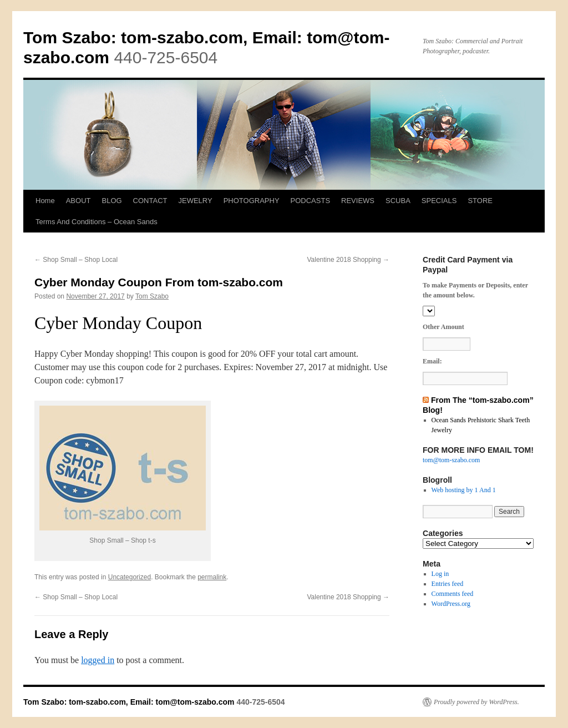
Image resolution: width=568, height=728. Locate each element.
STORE (480, 201)
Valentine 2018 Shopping (348, 260)
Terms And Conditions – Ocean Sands (97, 222)
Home (45, 201)
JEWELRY (195, 201)
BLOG (111, 201)
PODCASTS (311, 201)
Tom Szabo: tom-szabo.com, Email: (165, 37)
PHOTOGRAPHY (252, 201)
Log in (440, 574)
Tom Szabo (152, 296)
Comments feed (453, 594)
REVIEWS (358, 201)
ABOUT (78, 201)
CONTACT (150, 201)
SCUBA (398, 201)
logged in (98, 660)
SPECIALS (439, 201)
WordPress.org (451, 604)
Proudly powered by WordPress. (476, 702)
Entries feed (448, 584)
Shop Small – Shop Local (76, 260)
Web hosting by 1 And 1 (464, 490)
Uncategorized (130, 577)
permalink (212, 577)
